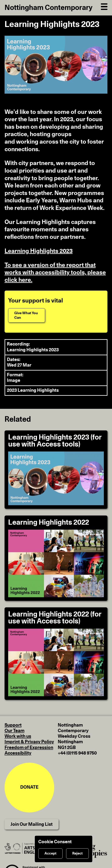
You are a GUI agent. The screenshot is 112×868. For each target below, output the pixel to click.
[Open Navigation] (104, 6)
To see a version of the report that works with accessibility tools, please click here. (55, 273)
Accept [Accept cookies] (50, 854)
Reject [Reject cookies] (77, 854)
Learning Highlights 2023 (39, 251)
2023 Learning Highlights (33, 390)
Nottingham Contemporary (49, 8)
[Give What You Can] (27, 315)
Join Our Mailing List (32, 824)
